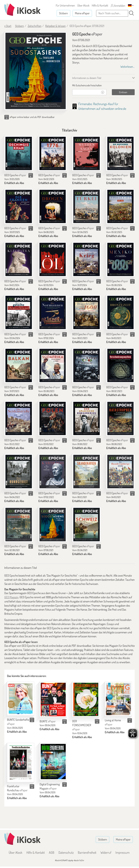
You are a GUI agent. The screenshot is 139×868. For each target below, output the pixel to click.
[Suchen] (131, 13)
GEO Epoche (15, 175)
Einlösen (123, 92)
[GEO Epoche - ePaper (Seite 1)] (36, 71)
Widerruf (106, 852)
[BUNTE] (53, 700)
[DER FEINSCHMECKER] (86, 699)
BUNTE (48, 721)
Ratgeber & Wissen (55, 26)
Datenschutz (66, 852)
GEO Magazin (11, 597)
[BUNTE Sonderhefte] (21, 699)
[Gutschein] (86, 92)
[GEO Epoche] (19, 153)
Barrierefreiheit (87, 852)
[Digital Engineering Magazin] (53, 762)
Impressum (123, 852)
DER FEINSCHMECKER (82, 725)
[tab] (103, 85)
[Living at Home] (118, 699)
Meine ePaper (82, 13)
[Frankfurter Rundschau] (21, 763)
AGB (52, 852)
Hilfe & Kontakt (100, 5)
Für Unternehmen (65, 5)
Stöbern (63, 13)
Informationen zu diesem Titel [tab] (87, 78)
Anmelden (118, 6)
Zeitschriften (35, 26)
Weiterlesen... (128, 67)
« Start (8, 26)
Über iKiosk (83, 5)
